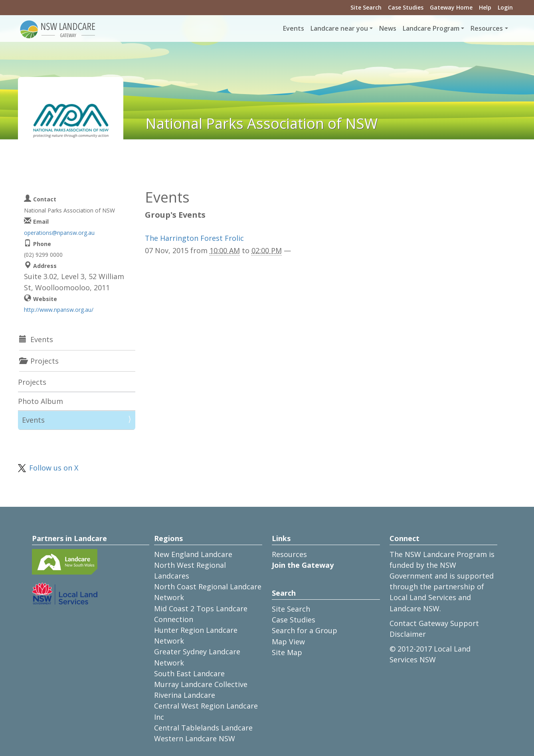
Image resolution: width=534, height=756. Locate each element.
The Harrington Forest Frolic (194, 238)
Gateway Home (451, 7)
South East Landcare (189, 673)
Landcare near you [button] (339, 28)
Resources (289, 554)
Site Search (366, 7)
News (388, 28)
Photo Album (41, 401)
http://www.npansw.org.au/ (59, 310)
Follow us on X (54, 468)
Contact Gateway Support (434, 623)
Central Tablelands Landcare (203, 728)
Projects (32, 382)
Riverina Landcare (185, 695)
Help (485, 7)
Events (294, 28)
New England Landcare (193, 554)
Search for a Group (305, 630)
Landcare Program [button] (431, 28)
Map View (288, 642)
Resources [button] (487, 28)
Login (505, 7)
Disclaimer (408, 634)
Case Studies (406, 7)
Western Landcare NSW (195, 738)
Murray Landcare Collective (201, 684)
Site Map (287, 652)
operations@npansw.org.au (59, 233)
